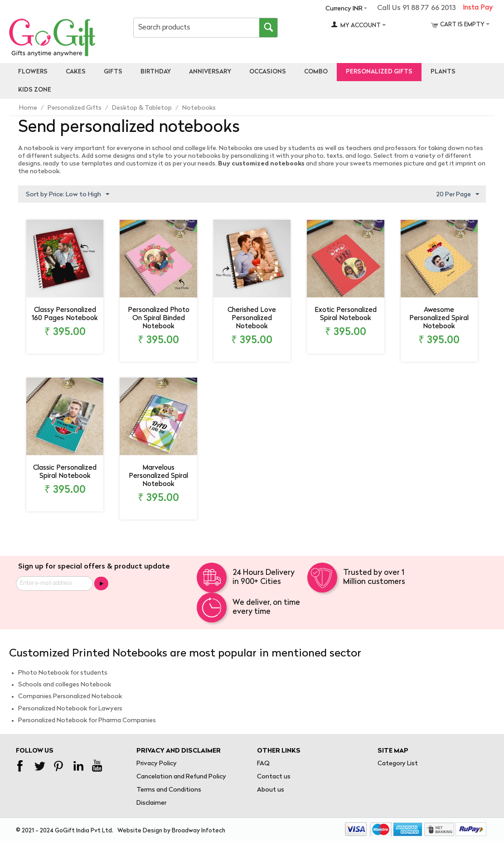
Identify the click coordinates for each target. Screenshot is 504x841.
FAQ (263, 764)
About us (271, 790)
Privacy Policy (157, 764)
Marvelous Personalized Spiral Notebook (158, 476)
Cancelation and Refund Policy (181, 777)
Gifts (113, 72)
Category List (398, 764)
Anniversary (210, 72)
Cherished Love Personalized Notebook (252, 318)
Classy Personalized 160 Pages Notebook (65, 314)
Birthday (156, 72)
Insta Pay (478, 8)
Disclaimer (151, 803)
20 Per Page (458, 194)
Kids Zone (35, 90)
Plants (443, 72)
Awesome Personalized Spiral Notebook (439, 318)
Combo (316, 72)
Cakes (76, 72)
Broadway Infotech (199, 831)
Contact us (274, 777)
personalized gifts (379, 72)
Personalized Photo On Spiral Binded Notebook (159, 318)
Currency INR (344, 9)
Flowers (33, 72)
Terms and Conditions (169, 790)
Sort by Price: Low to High (68, 194)
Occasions (268, 72)
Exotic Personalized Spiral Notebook (346, 314)
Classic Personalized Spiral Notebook (65, 472)
